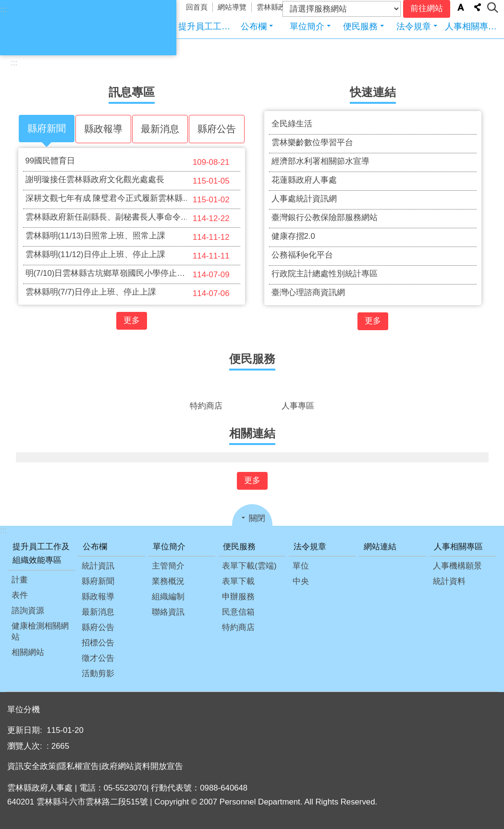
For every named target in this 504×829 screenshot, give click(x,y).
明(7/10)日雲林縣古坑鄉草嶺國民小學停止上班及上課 (130, 274)
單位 (301, 566)
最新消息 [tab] (160, 129)
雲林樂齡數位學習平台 (312, 142)
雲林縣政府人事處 (116, 28)
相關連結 (252, 433)
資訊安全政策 (32, 766)
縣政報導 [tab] (103, 129)
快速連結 (373, 92)
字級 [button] (461, 7)
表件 (20, 595)
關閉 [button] (257, 518)
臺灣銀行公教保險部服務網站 (325, 217)
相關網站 (28, 652)
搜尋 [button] (493, 7)
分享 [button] (478, 7)
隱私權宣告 (79, 766)
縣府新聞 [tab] (47, 128)
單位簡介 (307, 26)
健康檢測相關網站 (40, 631)
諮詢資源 (28, 611)
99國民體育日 (130, 162)
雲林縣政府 (275, 7)
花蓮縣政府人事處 (304, 180)
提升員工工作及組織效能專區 (205, 26)
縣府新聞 (98, 581)
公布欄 (254, 26)
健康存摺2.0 (293, 236)
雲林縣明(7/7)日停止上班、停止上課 (130, 293)
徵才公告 (98, 658)
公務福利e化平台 (302, 255)
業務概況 (168, 581)
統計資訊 (98, 566)
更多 (132, 320)
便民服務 (360, 26)
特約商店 (238, 627)
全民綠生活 (292, 124)
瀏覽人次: (26, 746)
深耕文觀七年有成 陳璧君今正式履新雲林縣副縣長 (130, 199)
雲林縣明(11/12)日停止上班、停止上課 (130, 256)
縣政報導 (98, 597)
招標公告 (98, 643)
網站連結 (380, 547)
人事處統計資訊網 (304, 199)
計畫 (20, 580)
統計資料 (449, 581)
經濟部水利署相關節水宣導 (320, 161)
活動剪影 (98, 674)
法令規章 (414, 26)
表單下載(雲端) (249, 566)
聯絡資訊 (168, 612)
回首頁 (197, 7)
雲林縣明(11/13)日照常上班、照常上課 (130, 237)
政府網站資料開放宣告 (142, 766)
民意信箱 (238, 612)
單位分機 (24, 710)
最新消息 (98, 612)
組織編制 (168, 597)
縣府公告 (98, 627)
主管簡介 (168, 566)
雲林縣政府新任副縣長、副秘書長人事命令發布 (130, 218)
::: (3, 9)
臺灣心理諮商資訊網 (308, 292)
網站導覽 (232, 7)
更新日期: (26, 730)
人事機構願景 (457, 566)
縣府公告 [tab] (217, 129)
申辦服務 (238, 597)
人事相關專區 (471, 26)
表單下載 (238, 581)
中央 (301, 581)
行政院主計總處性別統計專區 (325, 274)
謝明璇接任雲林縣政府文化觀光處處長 (130, 181)
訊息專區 (132, 92)
